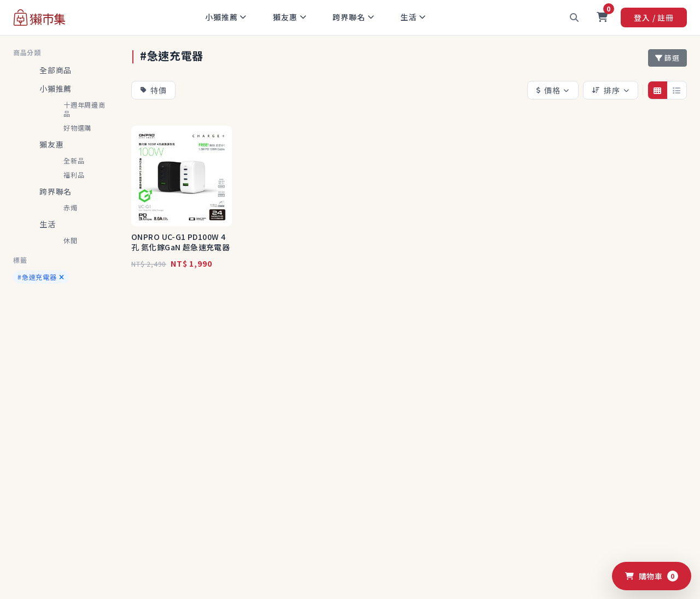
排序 (611, 90)
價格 (553, 90)
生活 (413, 17)
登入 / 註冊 (654, 17)
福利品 (74, 175)
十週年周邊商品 (84, 109)
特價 (153, 90)
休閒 (71, 240)
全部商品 (56, 70)
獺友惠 (290, 17)
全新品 (74, 160)
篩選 (667, 58)
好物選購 (77, 128)
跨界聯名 (353, 17)
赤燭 (71, 207)
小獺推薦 (226, 17)
